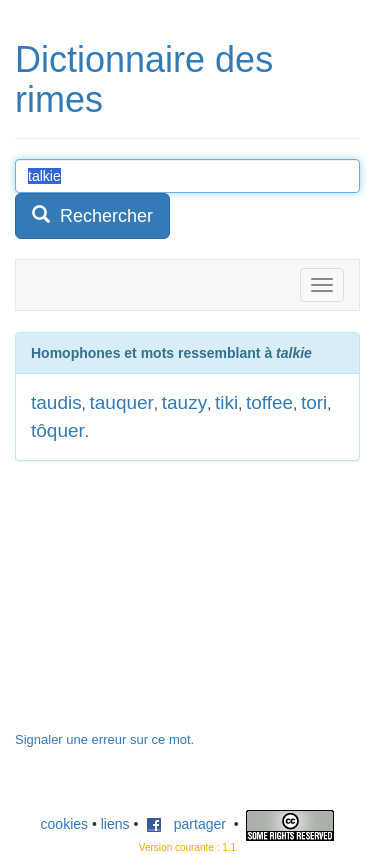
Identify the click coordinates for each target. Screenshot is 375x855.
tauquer (121, 402)
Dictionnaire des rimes (144, 79)
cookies (64, 824)
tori (314, 402)
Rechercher (92, 215)
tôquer (58, 430)
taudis (56, 402)
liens (115, 824)
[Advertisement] (165, 606)
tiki (226, 402)
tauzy (184, 402)
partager (186, 824)
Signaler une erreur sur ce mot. (104, 739)
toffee (269, 402)
